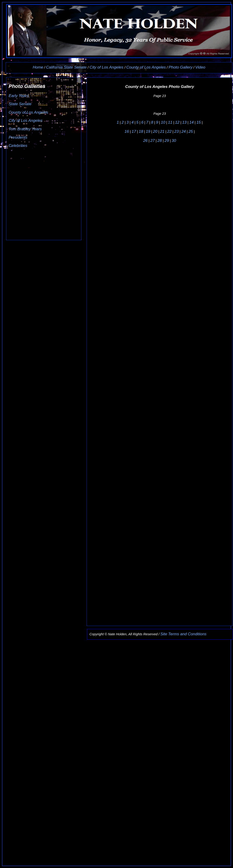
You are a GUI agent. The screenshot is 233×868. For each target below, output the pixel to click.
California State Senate (67, 67)
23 (176, 131)
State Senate (20, 104)
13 (184, 122)
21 (162, 131)
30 (174, 140)
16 (127, 131)
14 (191, 122)
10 (163, 122)
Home (38, 67)
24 (184, 131)
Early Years (19, 96)
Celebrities (18, 146)
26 (145, 140)
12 (177, 122)
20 (155, 131)
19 (148, 131)
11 (170, 122)
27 (153, 140)
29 (167, 140)
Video (200, 67)
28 (160, 140)
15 (199, 122)
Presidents (18, 137)
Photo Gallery (181, 67)
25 (191, 131)
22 (169, 131)
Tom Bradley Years (25, 129)
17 (134, 131)
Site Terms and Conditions (184, 634)
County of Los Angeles (146, 67)
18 (141, 131)
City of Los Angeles (107, 67)
